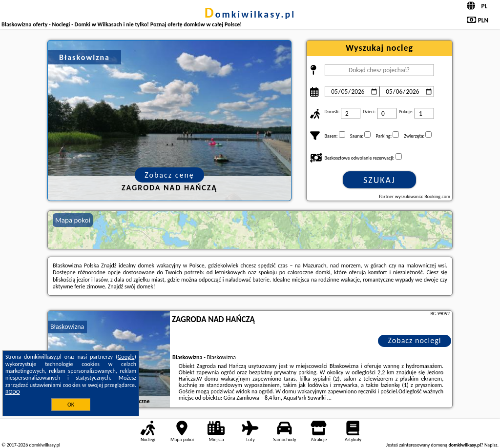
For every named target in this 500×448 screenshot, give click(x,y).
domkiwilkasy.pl (250, 14)
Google (126, 357)
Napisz (491, 445)
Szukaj (379, 180)
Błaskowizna (67, 327)
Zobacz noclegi (415, 340)
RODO (13, 392)
